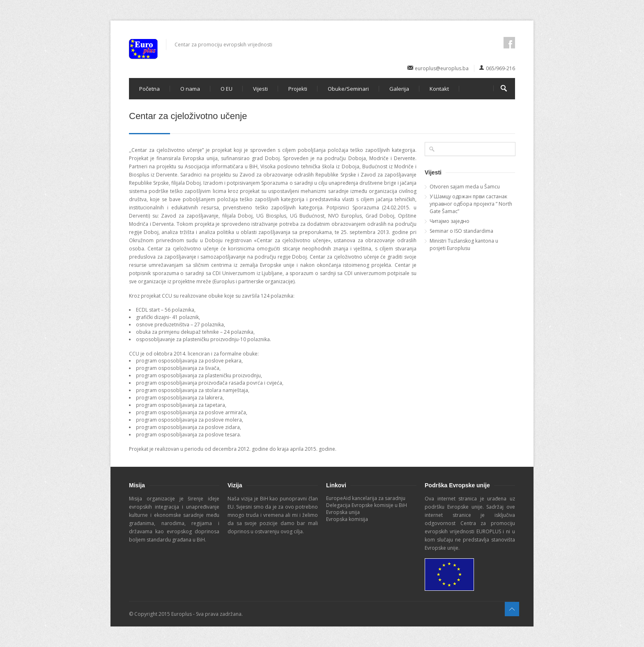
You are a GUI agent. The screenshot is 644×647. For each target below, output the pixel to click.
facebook (509, 43)
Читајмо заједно (450, 221)
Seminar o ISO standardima (461, 231)
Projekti (298, 89)
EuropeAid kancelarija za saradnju (366, 498)
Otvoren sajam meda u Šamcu (465, 187)
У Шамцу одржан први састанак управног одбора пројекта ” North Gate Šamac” (471, 204)
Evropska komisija (347, 519)
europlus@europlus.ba (442, 68)
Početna (149, 89)
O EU (227, 89)
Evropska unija (343, 512)
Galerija (399, 89)
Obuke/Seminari (348, 89)
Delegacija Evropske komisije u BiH (367, 505)
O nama (190, 89)
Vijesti (260, 89)
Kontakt (439, 89)
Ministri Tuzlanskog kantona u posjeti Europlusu (464, 244)
